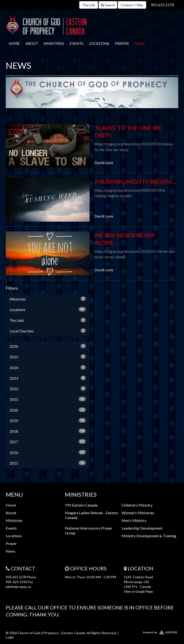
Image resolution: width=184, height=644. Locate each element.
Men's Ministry (134, 520)
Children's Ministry (137, 505)
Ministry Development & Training (149, 536)
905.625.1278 (162, 5)
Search (108, 5)
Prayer (122, 43)
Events (77, 43)
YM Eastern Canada (81, 505)
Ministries (54, 43)
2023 (48, 378)
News (140, 43)
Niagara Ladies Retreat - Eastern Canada (92, 515)
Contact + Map (132, 5)
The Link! (48, 320)
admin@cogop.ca (18, 587)
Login (10, 637)
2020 (48, 410)
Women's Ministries (138, 513)
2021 (48, 399)
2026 (48, 346)
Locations (99, 43)
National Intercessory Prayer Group (89, 530)
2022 (48, 389)
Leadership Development (142, 528)
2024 (48, 367)
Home (14, 43)
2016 (48, 452)
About (32, 43)
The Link (89, 5)
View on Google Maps (138, 591)
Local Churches (48, 331)
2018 (48, 431)
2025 (48, 357)
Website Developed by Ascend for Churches (151, 631)
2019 (48, 420)
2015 (48, 463)
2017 (48, 442)
